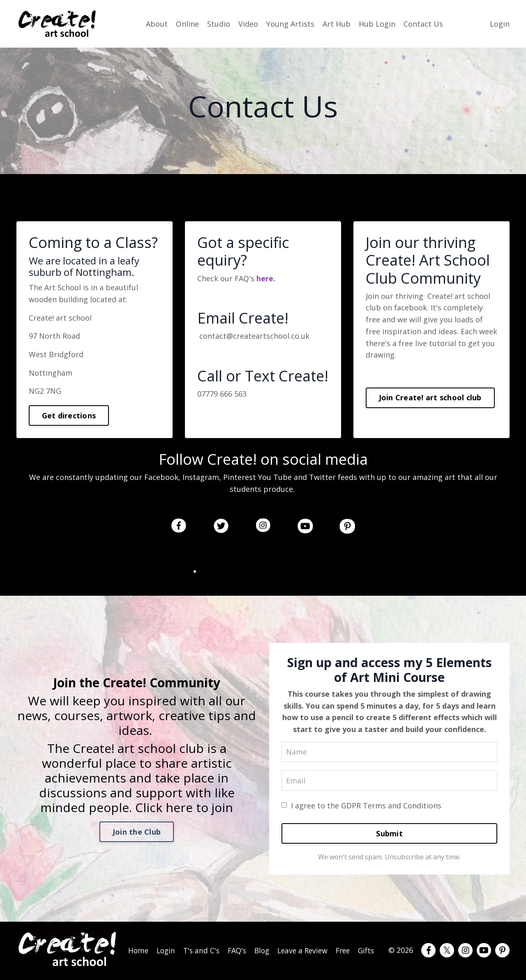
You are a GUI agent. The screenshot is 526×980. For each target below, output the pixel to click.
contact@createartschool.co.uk (254, 336)
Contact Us (423, 23)
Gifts (371, 945)
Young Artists (290, 23)
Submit (389, 834)
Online (187, 23)
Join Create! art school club (430, 398)
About (157, 23)
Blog (264, 945)
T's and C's (202, 951)
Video (248, 23)
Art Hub (337, 23)
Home (138, 945)
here (264, 278)
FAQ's (238, 945)
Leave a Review (306, 951)
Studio (219, 23)
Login (500, 23)
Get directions (69, 415)
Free (347, 945)
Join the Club (137, 832)
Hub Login (377, 23)
